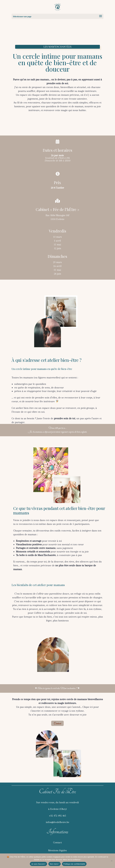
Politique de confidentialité (74, 864)
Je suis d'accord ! (38, 864)
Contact (57, 724)
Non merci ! (55, 864)
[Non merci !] (112, 861)
